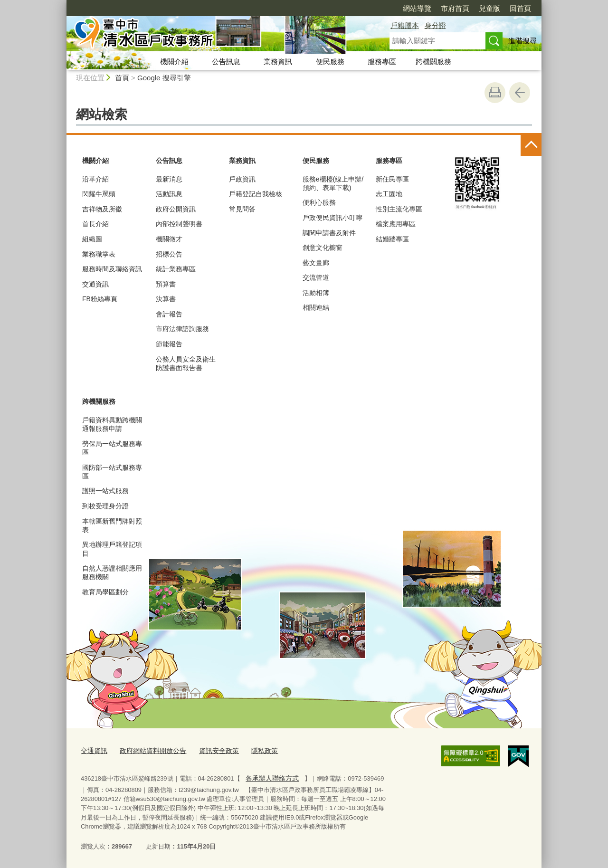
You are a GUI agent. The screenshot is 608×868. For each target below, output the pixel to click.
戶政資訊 (242, 179)
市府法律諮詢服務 (182, 329)
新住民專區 (392, 179)
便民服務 (330, 62)
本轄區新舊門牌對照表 (112, 525)
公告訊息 (226, 62)
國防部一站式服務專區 (112, 472)
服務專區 (382, 62)
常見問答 (242, 209)
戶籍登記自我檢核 (256, 194)
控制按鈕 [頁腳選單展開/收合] (531, 145)
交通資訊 (95, 284)
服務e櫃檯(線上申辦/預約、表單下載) (333, 183)
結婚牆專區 (392, 239)
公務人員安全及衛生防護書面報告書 (186, 363)
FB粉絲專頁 (100, 299)
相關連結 (316, 307)
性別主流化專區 (399, 209)
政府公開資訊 (176, 209)
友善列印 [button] (495, 93)
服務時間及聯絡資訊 (112, 269)
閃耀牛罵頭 (99, 194)
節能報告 (169, 344)
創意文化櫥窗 (323, 248)
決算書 (166, 299)
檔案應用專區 (396, 224)
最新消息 (169, 179)
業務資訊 (278, 62)
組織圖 (92, 239)
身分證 (435, 25)
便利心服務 (319, 202)
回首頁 (520, 8)
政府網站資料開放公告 (149, 750)
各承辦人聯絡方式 (270, 777)
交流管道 (316, 277)
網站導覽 (417, 8)
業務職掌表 (99, 254)
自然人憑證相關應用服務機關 (112, 572)
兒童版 (489, 8)
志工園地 (389, 194)
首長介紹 (95, 224)
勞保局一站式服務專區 (112, 448)
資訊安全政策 (211, 750)
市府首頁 (455, 8)
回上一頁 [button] (520, 93)
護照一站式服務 (105, 491)
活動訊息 (169, 194)
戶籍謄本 (405, 25)
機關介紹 (174, 62)
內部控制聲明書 (179, 224)
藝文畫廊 (316, 263)
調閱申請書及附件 (329, 233)
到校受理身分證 (105, 506)
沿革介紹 (95, 179)
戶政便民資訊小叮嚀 (332, 218)
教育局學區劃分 (105, 592)
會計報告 (169, 314)
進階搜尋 (522, 41)
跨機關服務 (433, 62)
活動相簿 (316, 293)
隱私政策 (254, 750)
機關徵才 (169, 239)
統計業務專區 (176, 269)
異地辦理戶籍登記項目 (112, 549)
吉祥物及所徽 (102, 209)
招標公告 (169, 254)
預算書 (166, 284)
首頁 (122, 78)
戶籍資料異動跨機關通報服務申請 (112, 424)
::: (62, 4)
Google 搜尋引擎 (164, 78)
